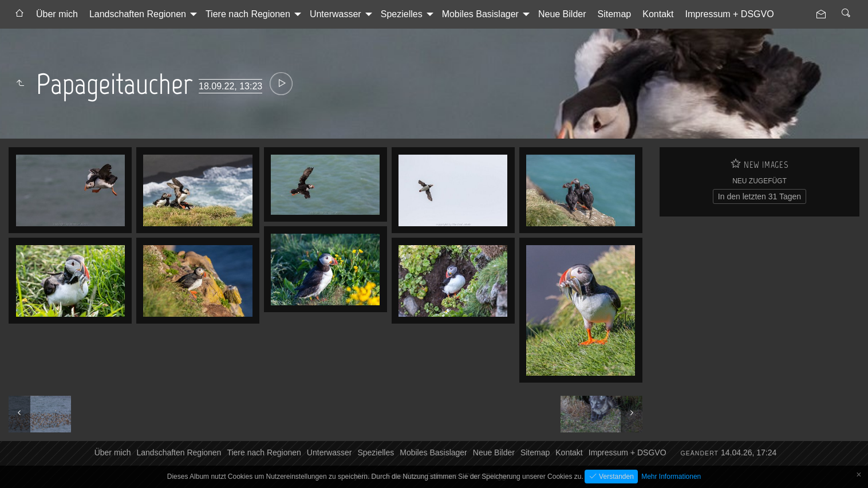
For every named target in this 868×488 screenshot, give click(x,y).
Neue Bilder (562, 14)
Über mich (57, 14)
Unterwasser (336, 14)
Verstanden (616, 477)
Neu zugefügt (759, 181)
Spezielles (402, 14)
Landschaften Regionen (138, 14)
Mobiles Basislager (480, 14)
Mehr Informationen (671, 477)
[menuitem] (19, 14)
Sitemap (615, 14)
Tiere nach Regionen (248, 14)
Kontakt (658, 14)
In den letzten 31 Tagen (759, 196)
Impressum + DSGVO (730, 14)
